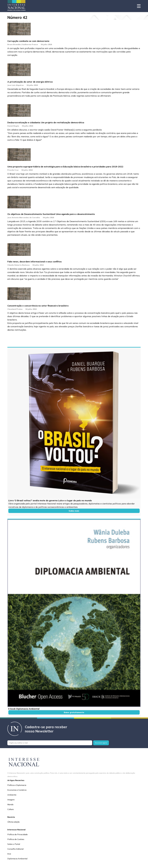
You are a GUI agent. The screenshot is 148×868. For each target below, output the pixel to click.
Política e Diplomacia (17, 785)
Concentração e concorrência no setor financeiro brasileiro (38, 306)
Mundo (10, 804)
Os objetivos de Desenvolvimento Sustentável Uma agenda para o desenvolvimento (51, 214)
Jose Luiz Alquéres (16, 85)
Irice (9, 854)
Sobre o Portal (14, 844)
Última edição (14, 822)
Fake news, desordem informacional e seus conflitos (35, 262)
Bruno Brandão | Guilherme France (23, 44)
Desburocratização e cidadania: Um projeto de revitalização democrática (46, 122)
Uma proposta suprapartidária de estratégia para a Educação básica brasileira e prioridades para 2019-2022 (65, 167)
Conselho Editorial (15, 849)
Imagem (11, 800)
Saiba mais (74, 511)
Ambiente (12, 795)
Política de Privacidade (18, 834)
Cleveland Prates (15, 309)
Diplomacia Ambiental (17, 859)
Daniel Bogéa (13, 126)
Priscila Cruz (13, 170)
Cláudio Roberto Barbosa (18, 265)
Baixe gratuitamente (74, 712)
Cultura (10, 809)
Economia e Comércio (17, 790)
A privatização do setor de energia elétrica (30, 82)
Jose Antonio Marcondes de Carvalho (24, 218)
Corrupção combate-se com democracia (28, 41)
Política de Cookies (16, 839)
